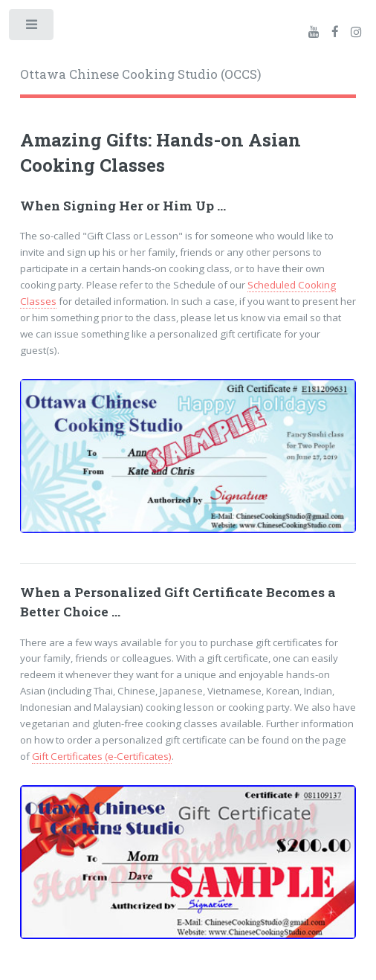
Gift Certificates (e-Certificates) (102, 756)
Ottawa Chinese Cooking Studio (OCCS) (140, 74)
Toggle (32, 28)
